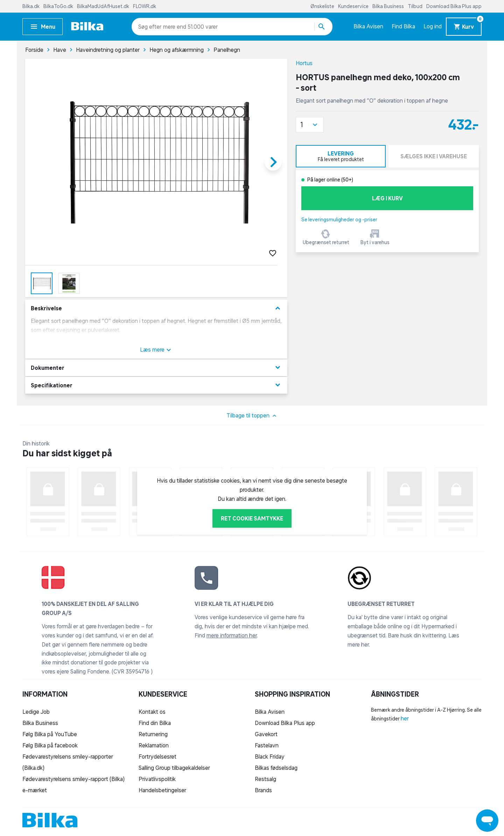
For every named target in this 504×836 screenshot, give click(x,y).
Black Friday (270, 756)
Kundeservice (354, 6)
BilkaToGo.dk (59, 6)
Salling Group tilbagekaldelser (174, 768)
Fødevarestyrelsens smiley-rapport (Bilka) (73, 779)
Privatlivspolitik (157, 779)
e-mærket (35, 790)
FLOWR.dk (145, 6)
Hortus (304, 63)
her (405, 718)
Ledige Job (36, 712)
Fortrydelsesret (157, 756)
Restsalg (265, 779)
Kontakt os (152, 712)
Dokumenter (156, 368)
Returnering (153, 734)
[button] (310, 125)
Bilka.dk (31, 6)
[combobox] (151, 27)
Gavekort (266, 734)
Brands (263, 790)
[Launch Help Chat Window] (487, 821)
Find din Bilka (155, 723)
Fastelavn (267, 745)
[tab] (341, 156)
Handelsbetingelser (162, 790)
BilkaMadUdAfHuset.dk (104, 6)
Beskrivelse (156, 308)
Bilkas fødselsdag (276, 768)
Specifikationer (156, 385)
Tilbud (416, 6)
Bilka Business (389, 6)
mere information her (232, 635)
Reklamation (154, 745)
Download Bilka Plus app (454, 6)
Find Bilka (403, 26)
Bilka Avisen (368, 26)
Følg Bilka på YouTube (50, 734)
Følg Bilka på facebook (50, 745)
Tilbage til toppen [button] (252, 416)
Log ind (433, 26)
